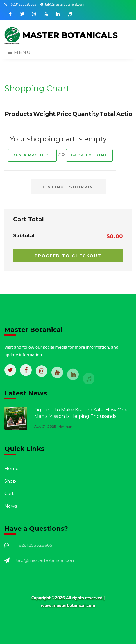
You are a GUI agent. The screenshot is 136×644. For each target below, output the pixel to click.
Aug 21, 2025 (45, 426)
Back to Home (89, 155)
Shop (10, 481)
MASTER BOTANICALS (61, 36)
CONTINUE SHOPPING (68, 187)
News (11, 506)
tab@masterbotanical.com (62, 4)
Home (11, 468)
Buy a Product (32, 155)
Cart (9, 493)
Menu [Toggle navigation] (19, 52)
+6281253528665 (20, 4)
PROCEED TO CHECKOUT (68, 256)
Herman (65, 426)
